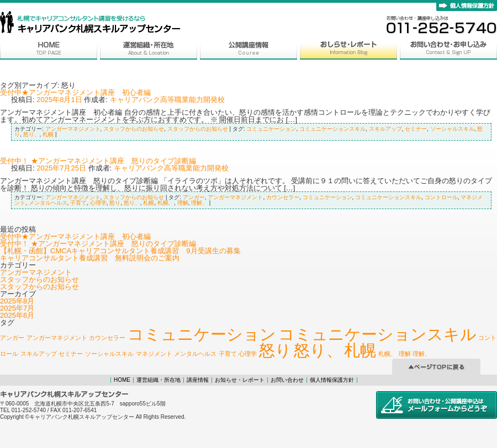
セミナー (416, 129)
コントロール (441, 197)
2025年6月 (17, 315)
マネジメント (154, 354)
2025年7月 (17, 308)
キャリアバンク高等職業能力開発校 (167, 100)
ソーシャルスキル (452, 129)
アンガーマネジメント (73, 129)
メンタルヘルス (48, 203)
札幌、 (166, 203)
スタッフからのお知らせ (134, 129)
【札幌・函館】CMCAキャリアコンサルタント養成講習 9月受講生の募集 (120, 251)
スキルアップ (385, 129)
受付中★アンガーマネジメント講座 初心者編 (75, 92)
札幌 (48, 134)
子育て (78, 203)
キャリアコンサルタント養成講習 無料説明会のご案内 (90, 258)
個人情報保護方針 (332, 380)
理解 (183, 203)
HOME (122, 380)
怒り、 (31, 134)
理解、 (199, 203)
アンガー (194, 197)
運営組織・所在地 (158, 380)
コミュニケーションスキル (332, 129)
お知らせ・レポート (240, 380)
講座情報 (198, 380)
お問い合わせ (287, 380)
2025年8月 (17, 301)
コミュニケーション (271, 129)
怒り (115, 203)
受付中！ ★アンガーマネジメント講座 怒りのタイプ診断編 (98, 161)
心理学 (98, 203)
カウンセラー (283, 197)
